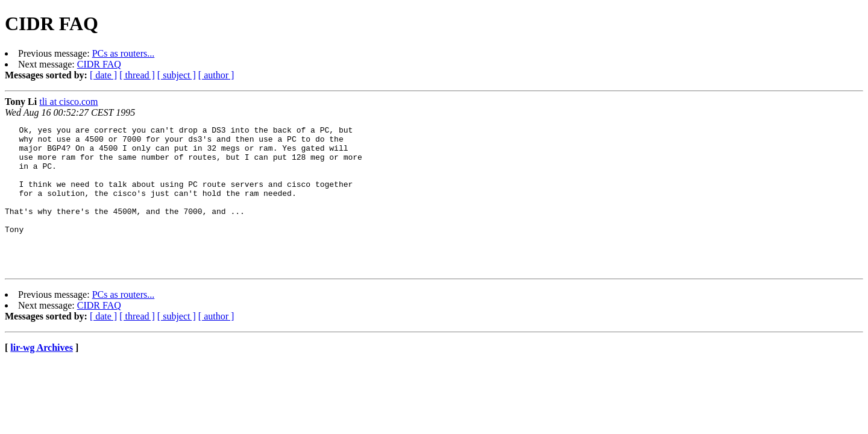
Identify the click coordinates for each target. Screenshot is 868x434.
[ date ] (103, 75)
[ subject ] (177, 75)
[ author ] (216, 75)
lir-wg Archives (42, 376)
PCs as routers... (124, 53)
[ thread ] (137, 75)
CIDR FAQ (99, 64)
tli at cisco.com (68, 102)
